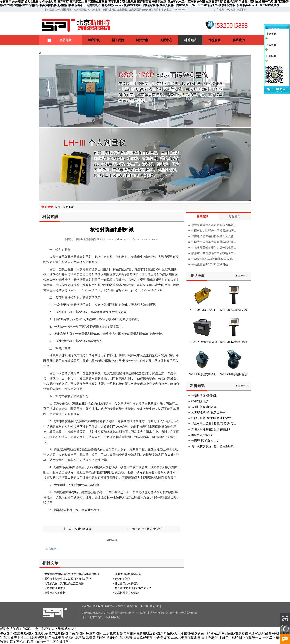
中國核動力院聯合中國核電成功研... (214, 231)
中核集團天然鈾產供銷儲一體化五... (214, 248)
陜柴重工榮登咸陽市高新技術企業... (214, 253)
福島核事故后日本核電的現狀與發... (214, 424)
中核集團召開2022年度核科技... (211, 265)
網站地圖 (231, 10)
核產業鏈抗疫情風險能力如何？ (133, 588)
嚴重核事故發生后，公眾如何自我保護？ (68, 579)
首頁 (57, 207)
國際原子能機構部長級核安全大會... (214, 236)
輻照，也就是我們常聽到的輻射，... (214, 418)
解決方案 (142, 40)
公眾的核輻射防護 (55, 588)
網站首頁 (94, 40)
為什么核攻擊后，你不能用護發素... (214, 446)
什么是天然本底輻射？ (128, 583)
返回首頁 (112, 540)
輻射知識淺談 (83, 529)
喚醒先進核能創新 (203, 435)
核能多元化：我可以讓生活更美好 (64, 583)
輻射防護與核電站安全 (128, 574)
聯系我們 (242, 10)
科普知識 (190, 40)
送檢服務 (214, 40)
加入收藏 (219, 10)
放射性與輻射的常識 (204, 407)
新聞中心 (166, 40)
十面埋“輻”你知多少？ (205, 441)
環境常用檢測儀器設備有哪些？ (211, 429)
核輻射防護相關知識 (204, 396)
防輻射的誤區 (123, 579)
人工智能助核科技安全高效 (208, 413)
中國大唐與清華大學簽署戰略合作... (214, 242)
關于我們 (118, 40)
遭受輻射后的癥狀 (55, 593)
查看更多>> (242, 276)
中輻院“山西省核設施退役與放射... (213, 259)
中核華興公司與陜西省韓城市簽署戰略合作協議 (72, 574)
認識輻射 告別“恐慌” (151, 529)
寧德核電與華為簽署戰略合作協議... (214, 225)
